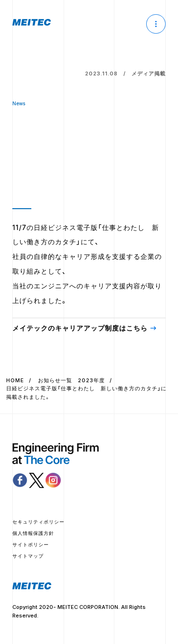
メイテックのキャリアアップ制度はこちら (80, 328)
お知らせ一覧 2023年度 (71, 380)
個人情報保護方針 (33, 533)
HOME (15, 380)
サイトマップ (28, 556)
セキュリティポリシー (38, 522)
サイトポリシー (31, 544)
